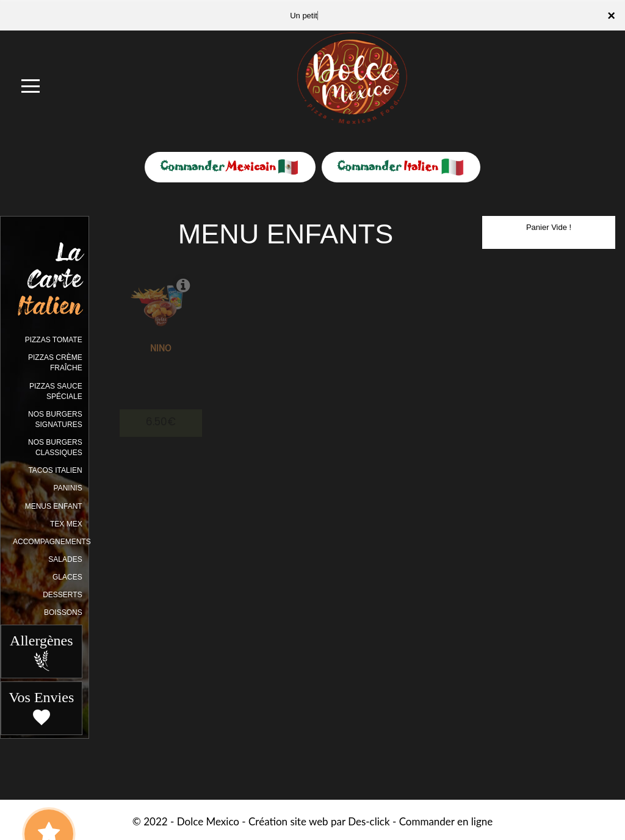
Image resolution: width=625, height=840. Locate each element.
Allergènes (42, 652)
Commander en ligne (446, 821)
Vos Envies (41, 709)
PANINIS (68, 488)
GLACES (67, 577)
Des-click (369, 821)
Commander (230, 166)
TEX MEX (66, 524)
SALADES (65, 559)
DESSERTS (62, 595)
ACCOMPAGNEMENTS (52, 542)
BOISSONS (63, 612)
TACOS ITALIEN (55, 470)
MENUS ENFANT (54, 506)
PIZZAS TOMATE (54, 340)
